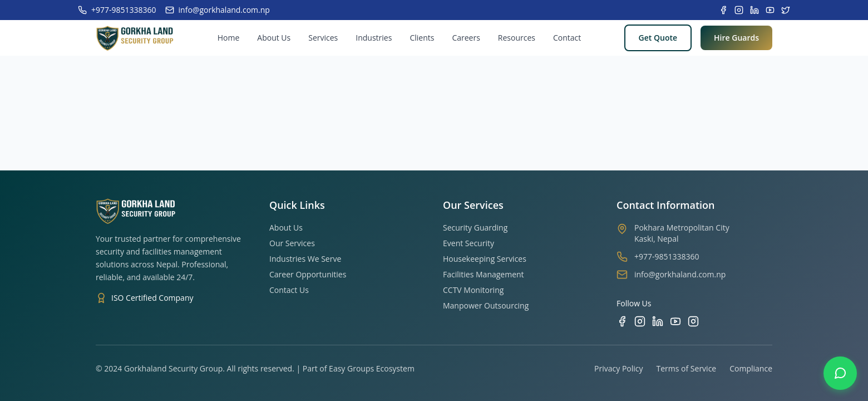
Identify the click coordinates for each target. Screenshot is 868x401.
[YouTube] (675, 321)
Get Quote (658, 38)
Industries (374, 38)
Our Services (292, 243)
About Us (274, 38)
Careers (466, 38)
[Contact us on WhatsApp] (840, 373)
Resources (517, 38)
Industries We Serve (305, 259)
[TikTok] (693, 321)
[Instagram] (640, 321)
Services (323, 38)
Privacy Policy (618, 368)
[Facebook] (622, 321)
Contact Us (289, 290)
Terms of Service (687, 368)
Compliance (751, 368)
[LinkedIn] (658, 321)
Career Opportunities (308, 274)
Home (229, 38)
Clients (422, 38)
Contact (567, 38)
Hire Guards (736, 38)
